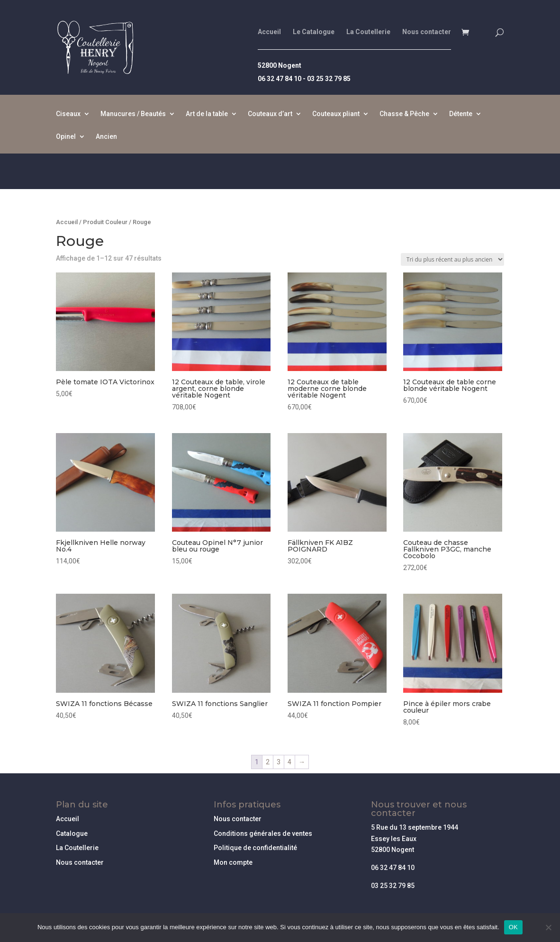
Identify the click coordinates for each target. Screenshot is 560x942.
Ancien (106, 137)
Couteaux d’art (270, 114)
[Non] (548, 927)
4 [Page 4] (289, 762)
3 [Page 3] (279, 762)
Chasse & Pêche (404, 114)
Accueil (269, 32)
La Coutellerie (368, 32)
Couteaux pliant (336, 114)
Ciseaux (68, 114)
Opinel (66, 137)
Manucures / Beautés (133, 114)
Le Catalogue (314, 32)
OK (513, 927)
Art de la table (207, 114)
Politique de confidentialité (255, 848)
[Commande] (452, 259)
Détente (461, 114)
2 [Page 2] (268, 762)
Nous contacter (427, 32)
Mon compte (233, 862)
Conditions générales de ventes (263, 833)
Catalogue (72, 833)
